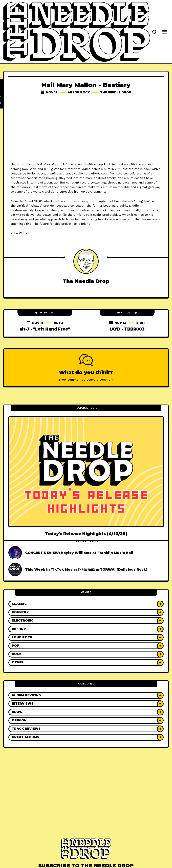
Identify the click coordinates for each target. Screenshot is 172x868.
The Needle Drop (116, 92)
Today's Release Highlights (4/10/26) (86, 534)
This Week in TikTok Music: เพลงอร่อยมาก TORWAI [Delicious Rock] (86, 569)
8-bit (141, 323)
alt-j (58, 323)
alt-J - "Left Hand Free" (45, 329)
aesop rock (79, 92)
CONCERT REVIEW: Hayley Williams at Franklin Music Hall (79, 553)
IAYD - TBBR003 (127, 329)
